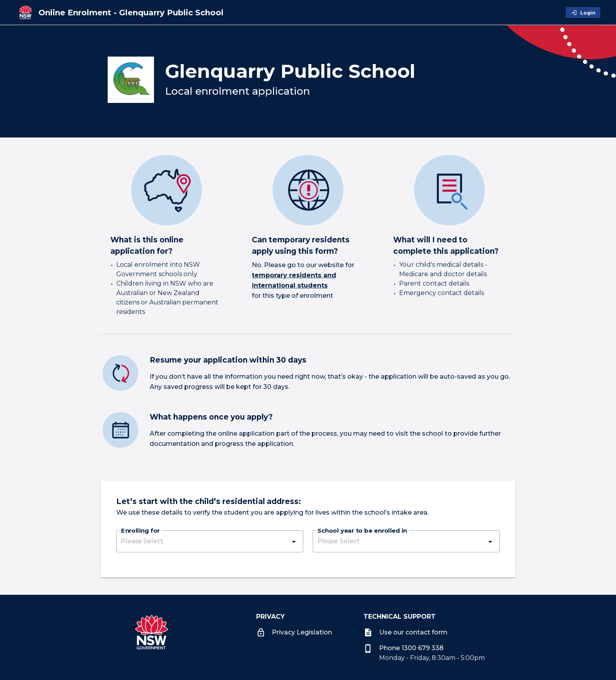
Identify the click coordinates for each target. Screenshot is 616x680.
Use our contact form (405, 632)
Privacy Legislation (294, 632)
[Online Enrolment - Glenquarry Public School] (131, 13)
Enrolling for (140, 531)
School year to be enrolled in (362, 531)
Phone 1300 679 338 (403, 648)
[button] (210, 541)
